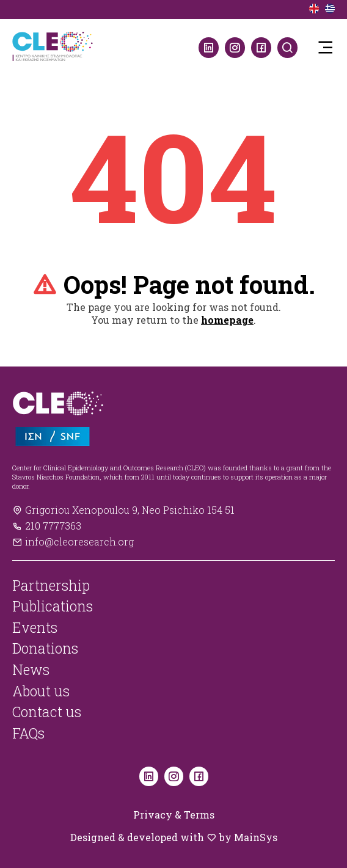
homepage (227, 320)
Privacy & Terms (174, 815)
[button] (325, 48)
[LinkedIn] (209, 48)
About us (41, 691)
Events (35, 627)
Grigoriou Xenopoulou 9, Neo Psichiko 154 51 (123, 510)
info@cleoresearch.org (73, 542)
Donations (45, 648)
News (31, 669)
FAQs (28, 733)
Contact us (47, 712)
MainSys (256, 837)
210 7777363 (47, 526)
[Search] (287, 48)
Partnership (51, 585)
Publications (53, 606)
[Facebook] (261, 48)
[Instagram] (235, 48)
